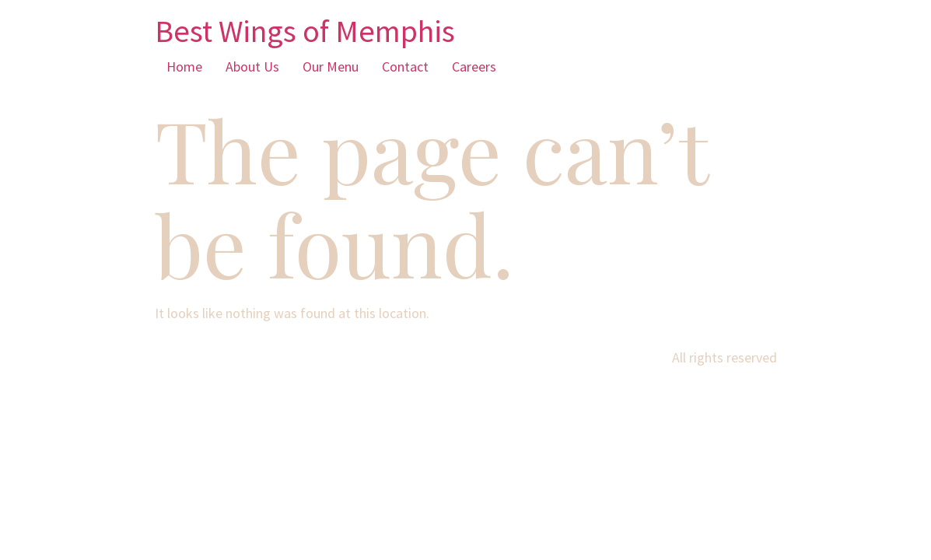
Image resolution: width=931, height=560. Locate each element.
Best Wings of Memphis (305, 31)
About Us (252, 66)
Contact (405, 66)
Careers (474, 66)
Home (184, 66)
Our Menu (331, 66)
